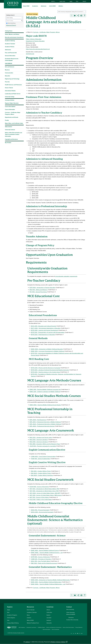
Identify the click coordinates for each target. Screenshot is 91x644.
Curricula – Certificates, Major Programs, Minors (13, 113)
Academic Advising (10, 41)
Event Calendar (31, 610)
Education (8, 76)
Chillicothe (49, 612)
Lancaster (49, 618)
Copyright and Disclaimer (11, 139)
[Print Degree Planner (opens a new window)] (71, 16)
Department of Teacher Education (35, 41)
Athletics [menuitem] (61, 6)
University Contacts (10, 130)
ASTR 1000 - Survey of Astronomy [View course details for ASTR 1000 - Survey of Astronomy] (40, 557)
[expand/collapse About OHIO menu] (30, 6)
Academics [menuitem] (35, 6)
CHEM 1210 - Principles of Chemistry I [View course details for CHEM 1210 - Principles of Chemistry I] (41, 559)
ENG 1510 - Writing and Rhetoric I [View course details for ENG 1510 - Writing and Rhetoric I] (39, 290)
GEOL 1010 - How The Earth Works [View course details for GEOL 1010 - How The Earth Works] (40, 561)
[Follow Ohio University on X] (80, 634)
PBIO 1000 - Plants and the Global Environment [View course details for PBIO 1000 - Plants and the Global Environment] (44, 563)
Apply (71, 1)
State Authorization (47, 629)
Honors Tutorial (9, 88)
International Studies (10, 91)
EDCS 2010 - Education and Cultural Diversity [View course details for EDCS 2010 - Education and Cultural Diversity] (44, 326)
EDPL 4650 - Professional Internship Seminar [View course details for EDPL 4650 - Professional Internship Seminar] (42, 426)
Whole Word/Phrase (12, 23)
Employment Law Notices (31, 627)
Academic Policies (10, 47)
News (28, 615)
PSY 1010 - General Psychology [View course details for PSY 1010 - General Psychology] (38, 292)
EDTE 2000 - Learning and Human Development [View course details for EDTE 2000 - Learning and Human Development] (45, 330)
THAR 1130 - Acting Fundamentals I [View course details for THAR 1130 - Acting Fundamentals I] (41, 459)
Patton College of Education (34, 39)
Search (84, 1)
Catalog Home (9, 31)
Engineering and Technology (12, 79)
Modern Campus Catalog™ (58, 642)
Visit (8, 620)
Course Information (10, 110)
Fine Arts (7, 82)
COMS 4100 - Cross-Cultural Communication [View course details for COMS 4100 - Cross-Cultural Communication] (43, 457)
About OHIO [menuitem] (26, 6)
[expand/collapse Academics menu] (39, 6)
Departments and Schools (12, 117)
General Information (10, 56)
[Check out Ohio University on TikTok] (82, 634)
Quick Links (63, 1)
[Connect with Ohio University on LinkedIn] (76, 634)
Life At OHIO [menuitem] (52, 6)
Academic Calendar (10, 44)
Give (77, 1)
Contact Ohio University (72, 620)
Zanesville (49, 623)
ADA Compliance (22, 627)
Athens (48, 610)
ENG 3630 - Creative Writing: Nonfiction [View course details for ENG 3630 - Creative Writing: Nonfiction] (42, 475)
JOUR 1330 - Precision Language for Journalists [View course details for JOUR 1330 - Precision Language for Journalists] (43, 446)
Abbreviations (9, 127)
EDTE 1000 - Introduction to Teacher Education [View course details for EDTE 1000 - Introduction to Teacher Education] (42, 288)
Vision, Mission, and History (12, 34)
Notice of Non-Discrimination (68, 627)
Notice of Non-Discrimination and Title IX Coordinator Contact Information (13, 134)
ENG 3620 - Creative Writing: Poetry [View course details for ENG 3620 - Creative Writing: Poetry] (41, 473)
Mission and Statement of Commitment (54, 627)
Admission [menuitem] (44, 6)
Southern (49, 620)
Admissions (8, 50)
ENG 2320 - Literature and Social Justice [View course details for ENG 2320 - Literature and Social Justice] (41, 437)
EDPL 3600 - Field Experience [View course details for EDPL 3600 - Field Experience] (38, 420)
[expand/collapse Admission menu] (47, 6)
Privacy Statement (79, 627)
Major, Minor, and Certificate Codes (14, 123)
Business (7, 70)
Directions (71, 618)
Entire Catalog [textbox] (10, 18)
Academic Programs (12, 615)
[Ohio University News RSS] (84, 634)
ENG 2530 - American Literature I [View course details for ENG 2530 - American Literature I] (39, 440)
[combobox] (72, 12)
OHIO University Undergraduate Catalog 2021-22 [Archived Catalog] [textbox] (71, 12)
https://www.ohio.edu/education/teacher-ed (38, 49)
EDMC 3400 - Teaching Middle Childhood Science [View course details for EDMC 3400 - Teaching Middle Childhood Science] (45, 550)
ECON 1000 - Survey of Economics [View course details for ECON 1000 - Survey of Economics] (39, 487)
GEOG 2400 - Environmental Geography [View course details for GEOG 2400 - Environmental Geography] (42, 512)
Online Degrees (11, 618)
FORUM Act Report (41, 627)
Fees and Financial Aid (11, 53)
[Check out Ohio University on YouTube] (78, 634)
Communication (9, 73)
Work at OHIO (30, 620)
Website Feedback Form (33, 623)
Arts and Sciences (10, 67)
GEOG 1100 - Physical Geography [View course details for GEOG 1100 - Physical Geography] (40, 510)
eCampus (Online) (10, 100)
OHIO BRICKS (9, 63)
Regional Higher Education (12, 103)
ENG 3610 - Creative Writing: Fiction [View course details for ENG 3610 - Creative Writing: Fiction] (41, 471)
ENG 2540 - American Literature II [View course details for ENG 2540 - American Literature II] (39, 442)
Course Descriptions (10, 107)
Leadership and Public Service (13, 94)
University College (10, 97)
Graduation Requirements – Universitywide (12, 60)
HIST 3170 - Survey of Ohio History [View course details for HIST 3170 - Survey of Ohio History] (39, 497)
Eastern (48, 615)
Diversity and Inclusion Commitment (14, 37)
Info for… (54, 1)
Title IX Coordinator (55, 629)
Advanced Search (11, 25)
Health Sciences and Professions (13, 85)
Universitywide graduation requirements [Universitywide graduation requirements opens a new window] (66, 276)
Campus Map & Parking (13, 623)
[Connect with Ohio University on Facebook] (71, 634)
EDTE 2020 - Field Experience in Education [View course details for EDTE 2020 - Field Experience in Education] (43, 335)
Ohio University (14, 633)
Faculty (7, 120)
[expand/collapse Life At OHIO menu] (57, 6)
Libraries (29, 618)
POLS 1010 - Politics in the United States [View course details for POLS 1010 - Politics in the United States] (41, 500)
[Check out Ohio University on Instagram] (73, 634)
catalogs (28, 642)
